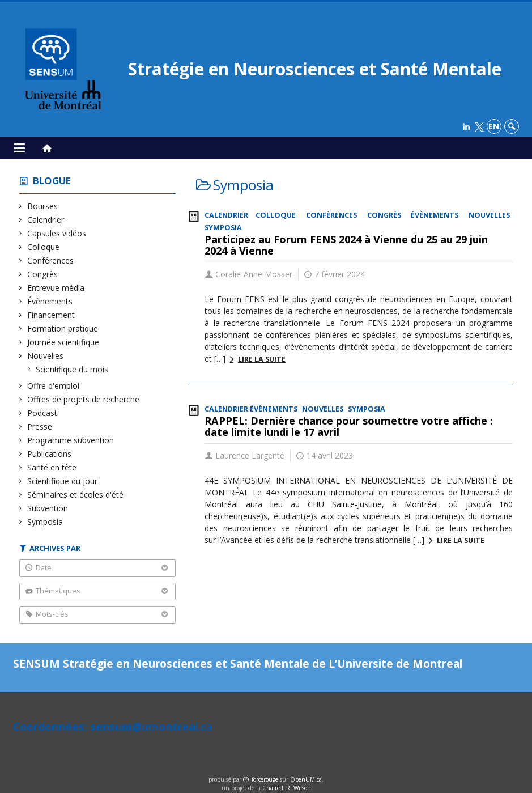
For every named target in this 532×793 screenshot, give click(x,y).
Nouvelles (46, 356)
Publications (50, 454)
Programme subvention (71, 440)
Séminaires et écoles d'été (76, 495)
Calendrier (46, 220)
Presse (40, 427)
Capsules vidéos (57, 233)
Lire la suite (262, 359)
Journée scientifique (63, 342)
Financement (51, 315)
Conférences (51, 260)
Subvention (48, 508)
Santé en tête (52, 467)
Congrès (43, 274)
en (494, 126)
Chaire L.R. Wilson (287, 788)
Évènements (50, 301)
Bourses (43, 206)
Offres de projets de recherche (84, 399)
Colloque (44, 247)
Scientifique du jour (63, 481)
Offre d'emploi (54, 386)
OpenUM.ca (306, 779)
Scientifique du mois (72, 369)
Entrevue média (56, 288)
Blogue (52, 181)
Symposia (45, 522)
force (265, 779)
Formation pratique (63, 328)
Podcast (42, 413)
